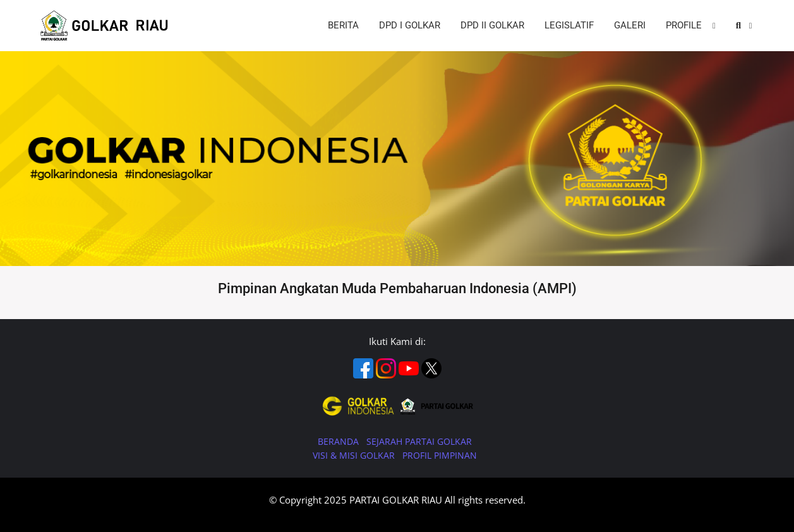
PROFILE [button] (685, 25)
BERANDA (340, 441)
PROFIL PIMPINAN (440, 455)
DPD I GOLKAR (410, 25)
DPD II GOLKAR (492, 25)
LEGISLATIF (569, 25)
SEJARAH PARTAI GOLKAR (419, 441)
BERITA (343, 25)
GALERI (630, 25)
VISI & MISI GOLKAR (355, 455)
